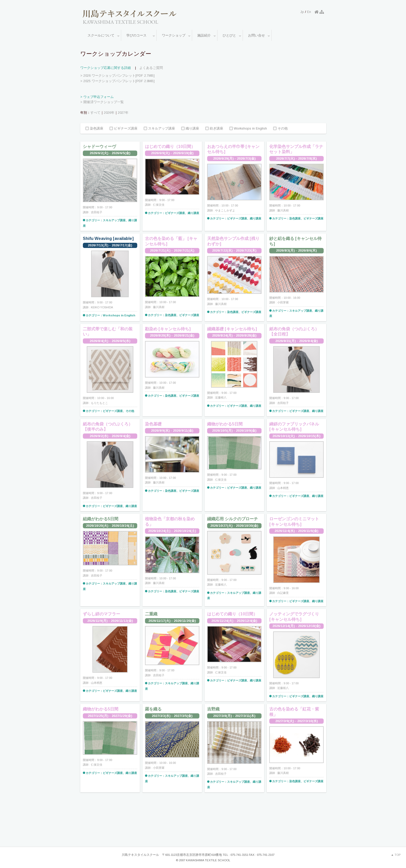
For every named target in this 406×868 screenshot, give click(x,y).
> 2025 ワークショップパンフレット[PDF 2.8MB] (117, 81)
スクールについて (104, 36)
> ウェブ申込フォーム (97, 97)
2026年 (109, 113)
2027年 (123, 113)
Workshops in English (248, 129)
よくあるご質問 (151, 68)
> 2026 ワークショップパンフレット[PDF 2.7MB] (117, 76)
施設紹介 (207, 36)
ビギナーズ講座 (124, 129)
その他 (280, 129)
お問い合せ (259, 36)
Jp (302, 12)
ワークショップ (176, 36)
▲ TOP (396, 855)
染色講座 (94, 129)
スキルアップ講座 (159, 129)
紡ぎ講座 (214, 129)
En (309, 12)
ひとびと (232, 36)
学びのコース (141, 36)
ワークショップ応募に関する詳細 (106, 68)
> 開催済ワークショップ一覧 (102, 102)
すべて (95, 113)
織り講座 (190, 129)
